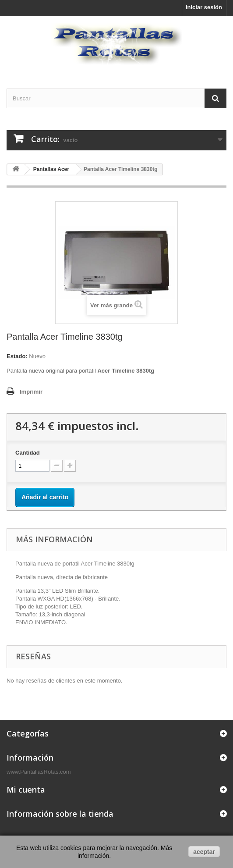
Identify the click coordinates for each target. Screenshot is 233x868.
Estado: (17, 356)
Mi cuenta (26, 790)
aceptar (204, 852)
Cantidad (28, 453)
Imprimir (31, 392)
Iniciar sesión (204, 7)
